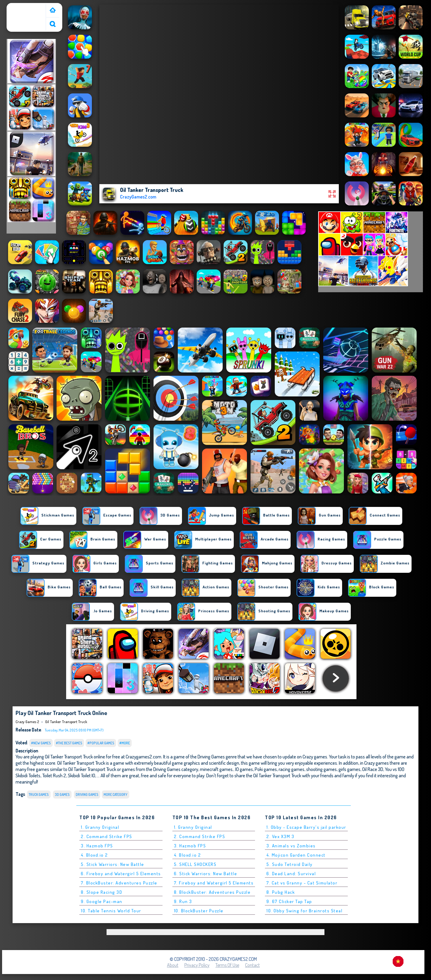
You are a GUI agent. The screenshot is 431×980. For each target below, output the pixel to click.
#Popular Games (101, 743)
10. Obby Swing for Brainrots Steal (304, 911)
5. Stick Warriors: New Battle (113, 864)
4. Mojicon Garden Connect (296, 855)
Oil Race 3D (373, 769)
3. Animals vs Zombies (291, 846)
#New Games (41, 743)
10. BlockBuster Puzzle (199, 911)
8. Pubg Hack (281, 892)
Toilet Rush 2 (54, 775)
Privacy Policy (197, 965)
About (173, 965)
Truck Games (39, 795)
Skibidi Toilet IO (82, 775)
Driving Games (87, 795)
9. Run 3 (183, 901)
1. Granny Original (100, 827)
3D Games (62, 795)
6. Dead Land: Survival (291, 874)
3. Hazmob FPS (97, 846)
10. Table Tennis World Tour (111, 911)
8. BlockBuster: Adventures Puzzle (212, 892)
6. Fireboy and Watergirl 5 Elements (121, 874)
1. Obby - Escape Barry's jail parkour (306, 827)
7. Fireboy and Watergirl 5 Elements (214, 883)
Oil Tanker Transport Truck (66, 722)
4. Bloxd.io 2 (94, 855)
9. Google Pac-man (102, 901)
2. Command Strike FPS (107, 836)
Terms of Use (227, 965)
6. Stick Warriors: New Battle (206, 874)
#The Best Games (69, 743)
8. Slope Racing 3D (101, 892)
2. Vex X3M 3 (280, 836)
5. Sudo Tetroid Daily (290, 864)
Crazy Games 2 (23, 7)
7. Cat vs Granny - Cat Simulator (302, 883)
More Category (116, 795)
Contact (252, 965)
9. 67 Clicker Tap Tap (289, 901)
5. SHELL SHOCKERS (195, 864)
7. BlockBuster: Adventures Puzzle (119, 883)
